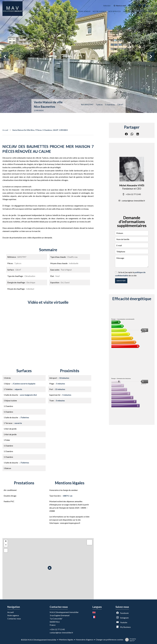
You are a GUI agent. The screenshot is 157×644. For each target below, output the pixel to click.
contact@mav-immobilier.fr (133, 201)
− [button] (6, 545)
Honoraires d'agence (85, 640)
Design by (130, 640)
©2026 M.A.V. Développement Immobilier (39, 640)
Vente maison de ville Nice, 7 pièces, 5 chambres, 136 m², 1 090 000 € (40, 130)
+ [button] (6, 541)
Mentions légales (66, 640)
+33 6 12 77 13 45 (133, 194)
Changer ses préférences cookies (109, 640)
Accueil (5, 130)
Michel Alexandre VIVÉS (132, 185)
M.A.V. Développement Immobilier (64, 612)
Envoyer (121, 281)
